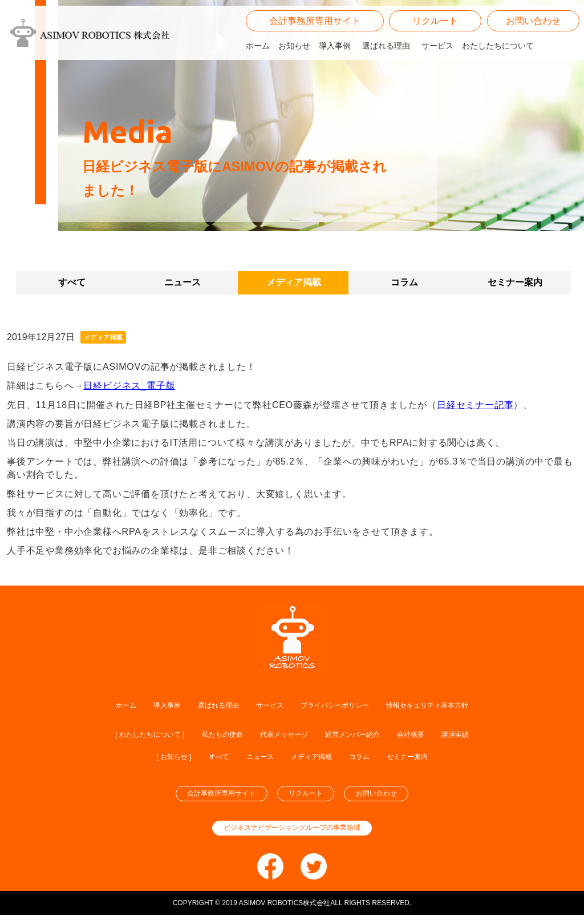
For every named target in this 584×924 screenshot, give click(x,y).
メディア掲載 (294, 282)
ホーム (258, 76)
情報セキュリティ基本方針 (458, 705)
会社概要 (441, 735)
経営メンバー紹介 (370, 735)
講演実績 (495, 735)
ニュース (182, 282)
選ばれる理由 (386, 76)
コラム (404, 282)
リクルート (435, 51)
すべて (72, 282)
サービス (437, 76)
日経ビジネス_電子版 (129, 386)
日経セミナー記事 (475, 405)
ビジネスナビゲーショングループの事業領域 (292, 836)
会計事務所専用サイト (315, 51)
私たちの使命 (208, 735)
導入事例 (335, 76)
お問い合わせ (533, 51)
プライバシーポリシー (340, 705)
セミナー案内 (515, 282)
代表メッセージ (284, 735)
